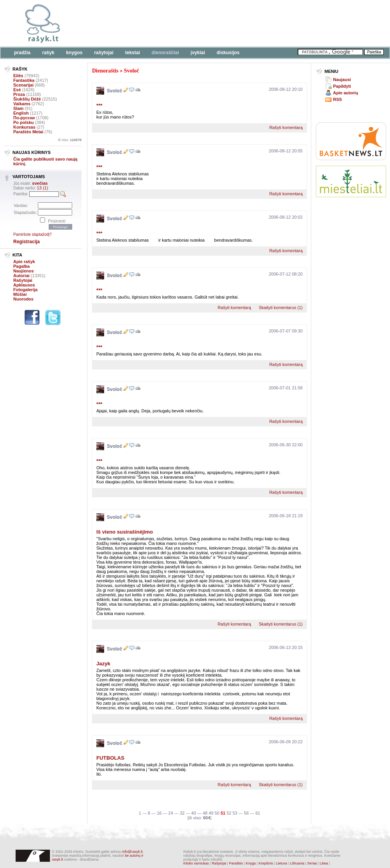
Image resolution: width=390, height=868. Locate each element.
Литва (312, 863)
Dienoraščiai (165, 53)
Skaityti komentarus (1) (281, 308)
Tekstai (133, 53)
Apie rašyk (24, 262)
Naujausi (342, 80)
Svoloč (132, 71)
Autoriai (21, 276)
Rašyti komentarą (286, 127)
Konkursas (24, 127)
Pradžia (22, 53)
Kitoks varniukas (196, 863)
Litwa (324, 863)
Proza (19, 94)
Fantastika (24, 80)
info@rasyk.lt (132, 852)
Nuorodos (23, 299)
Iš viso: (70, 140)
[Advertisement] (120, 28)
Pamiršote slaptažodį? (32, 234)
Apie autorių (346, 93)
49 (211, 813)
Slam (18, 108)
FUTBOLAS (110, 758)
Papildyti (342, 86)
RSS (338, 99)
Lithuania (297, 863)
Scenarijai (23, 85)
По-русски (24, 118)
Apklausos (24, 285)
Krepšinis (266, 863)
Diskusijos (228, 53)
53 (235, 813)
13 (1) (43, 188)
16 (159, 813)
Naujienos (24, 271)
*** (99, 105)
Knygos (74, 53)
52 (229, 813)
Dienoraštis (105, 71)
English (21, 113)
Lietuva (281, 863)
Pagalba (21, 266)
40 (193, 813)
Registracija (27, 242)
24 (171, 813)
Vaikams (22, 104)
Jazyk (103, 664)
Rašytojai (104, 53)
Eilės (18, 76)
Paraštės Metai (28, 132)
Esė (17, 90)
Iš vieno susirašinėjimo (125, 532)
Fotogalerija (25, 290)
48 (205, 813)
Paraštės (236, 863)
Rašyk (48, 53)
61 (258, 813)
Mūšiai (20, 294)
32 (182, 813)
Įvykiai (198, 53)
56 (246, 813)
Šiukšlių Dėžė (27, 99)
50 (217, 813)
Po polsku (24, 122)
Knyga (251, 863)
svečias (40, 183)
